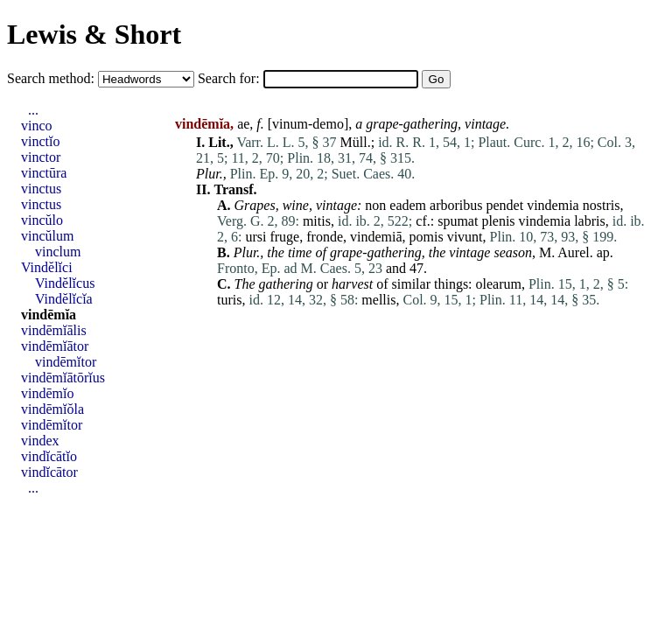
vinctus (41, 189)
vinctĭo (40, 141)
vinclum (58, 252)
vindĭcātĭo (49, 456)
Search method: (52, 78)
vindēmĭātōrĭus (63, 378)
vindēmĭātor (55, 346)
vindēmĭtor (66, 362)
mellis (378, 300)
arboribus (456, 205)
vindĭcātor (49, 472)
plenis (498, 221)
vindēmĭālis (54, 330)
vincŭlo (42, 220)
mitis (317, 221)
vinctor (41, 157)
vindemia (553, 205)
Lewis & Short (94, 34)
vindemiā (376, 237)
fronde (325, 237)
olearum (499, 284)
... (33, 110)
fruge (284, 237)
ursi (255, 237)
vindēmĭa (49, 315)
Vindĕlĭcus (65, 283)
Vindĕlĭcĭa (64, 299)
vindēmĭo (47, 393)
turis (229, 300)
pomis (427, 237)
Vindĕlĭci (47, 267)
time (300, 252)
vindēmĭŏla (52, 409)
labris (590, 221)
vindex (40, 441)
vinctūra (44, 173)
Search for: (231, 78)
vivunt (465, 237)
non (375, 205)
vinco (37, 126)
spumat (458, 221)
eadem (408, 205)
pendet (505, 205)
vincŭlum (47, 236)
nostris (602, 205)
